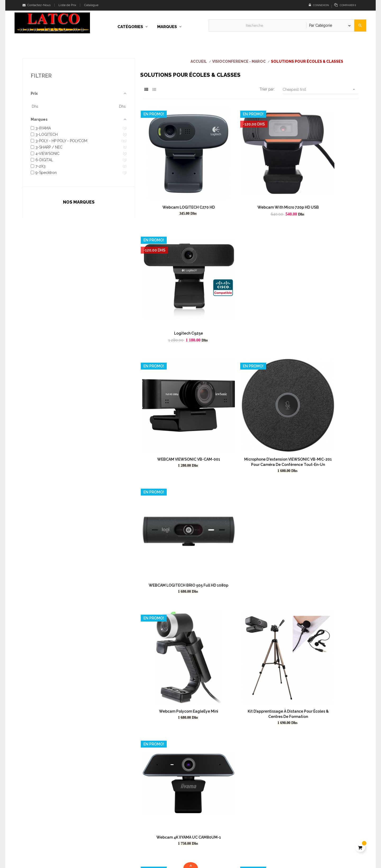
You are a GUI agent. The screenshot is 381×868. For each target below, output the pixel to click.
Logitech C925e (325, 181)
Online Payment (294, 827)
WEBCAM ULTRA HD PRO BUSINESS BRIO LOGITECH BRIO (176, 483)
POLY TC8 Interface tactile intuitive (251, 558)
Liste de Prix (67, 5)
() (345, 5)
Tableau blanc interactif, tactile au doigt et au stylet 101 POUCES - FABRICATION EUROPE (325, 641)
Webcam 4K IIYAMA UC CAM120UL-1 (251, 480)
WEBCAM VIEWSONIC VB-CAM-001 (176, 281)
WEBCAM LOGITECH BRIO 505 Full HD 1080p (325, 283)
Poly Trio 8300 (325, 519)
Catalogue (91, 5)
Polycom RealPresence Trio (176, 714)
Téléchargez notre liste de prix (221, 841)
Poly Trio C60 (325, 675)
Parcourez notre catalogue (217, 850)
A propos (289, 809)
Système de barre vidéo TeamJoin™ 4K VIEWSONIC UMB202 (176, 678)
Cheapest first (321, 89)
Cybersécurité (292, 845)
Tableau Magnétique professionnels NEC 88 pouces (176, 522)
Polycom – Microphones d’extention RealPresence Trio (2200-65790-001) (251, 522)
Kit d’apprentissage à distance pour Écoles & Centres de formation (251, 383)
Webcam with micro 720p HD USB (251, 181)
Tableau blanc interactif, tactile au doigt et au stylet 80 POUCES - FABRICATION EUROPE (176, 641)
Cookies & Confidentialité (302, 836)
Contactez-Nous (37, 5)
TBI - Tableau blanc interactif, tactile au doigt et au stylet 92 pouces (325, 602)
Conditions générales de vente (307, 818)
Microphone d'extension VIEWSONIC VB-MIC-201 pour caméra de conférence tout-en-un (251, 286)
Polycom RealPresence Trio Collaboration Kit (325, 717)
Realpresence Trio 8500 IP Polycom (251, 675)
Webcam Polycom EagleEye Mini (176, 380)
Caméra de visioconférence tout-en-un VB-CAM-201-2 (251, 717)
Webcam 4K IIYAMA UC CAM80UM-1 (325, 380)
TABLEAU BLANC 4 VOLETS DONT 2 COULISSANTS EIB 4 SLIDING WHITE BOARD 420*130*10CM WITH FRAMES (251, 602)
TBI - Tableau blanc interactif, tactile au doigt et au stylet (325, 561)
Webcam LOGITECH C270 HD (176, 181)
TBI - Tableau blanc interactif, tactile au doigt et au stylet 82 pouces (176, 564)
